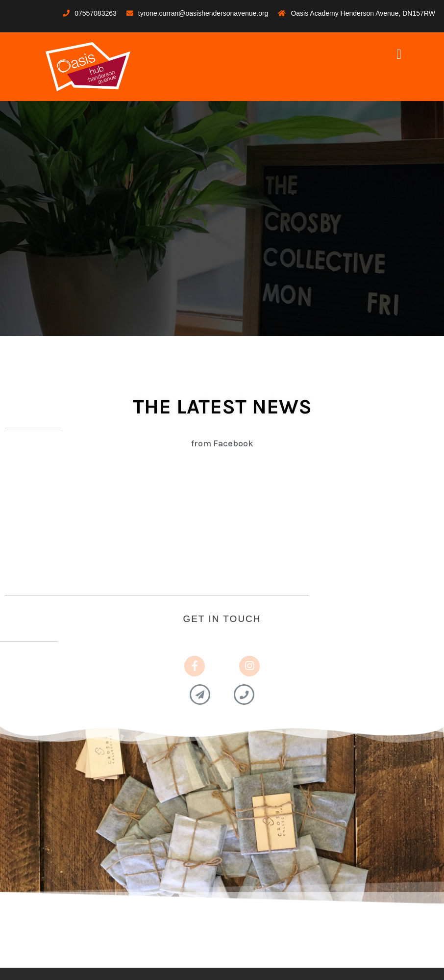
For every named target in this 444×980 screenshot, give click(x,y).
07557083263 (96, 13)
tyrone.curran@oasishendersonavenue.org (203, 13)
